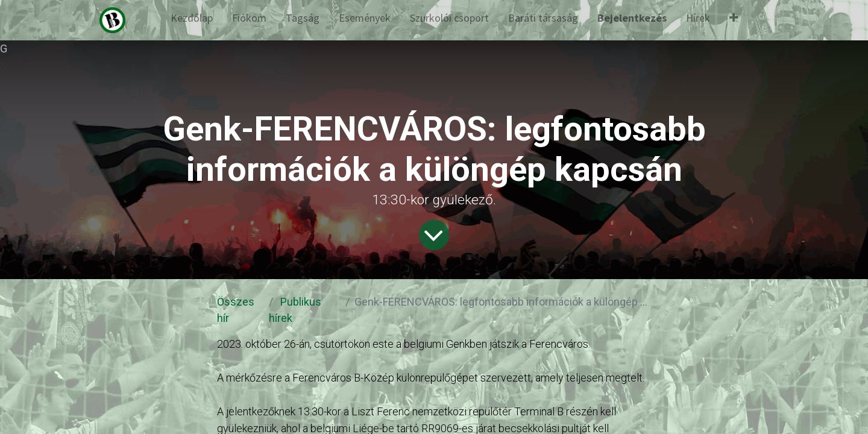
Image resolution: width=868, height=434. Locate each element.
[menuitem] (192, 20)
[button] (734, 20)
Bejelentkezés (632, 18)
